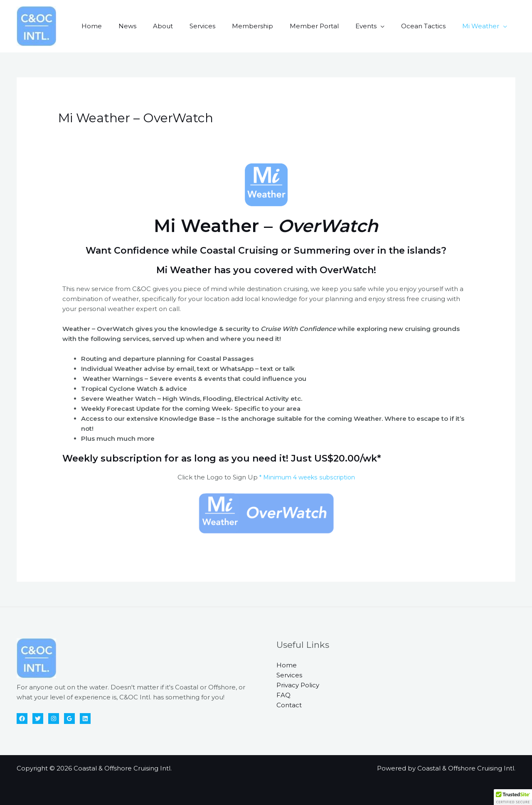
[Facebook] (22, 719)
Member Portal (329, 26)
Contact (289, 705)
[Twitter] (38, 719)
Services (225, 26)
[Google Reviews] (69, 719)
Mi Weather (483, 26)
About (190, 26)
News (159, 26)
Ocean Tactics (430, 26)
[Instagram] (54, 719)
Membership (271, 26)
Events (376, 26)
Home (127, 26)
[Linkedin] (85, 719)
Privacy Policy (298, 685)
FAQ (283, 695)
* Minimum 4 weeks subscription (306, 477)
